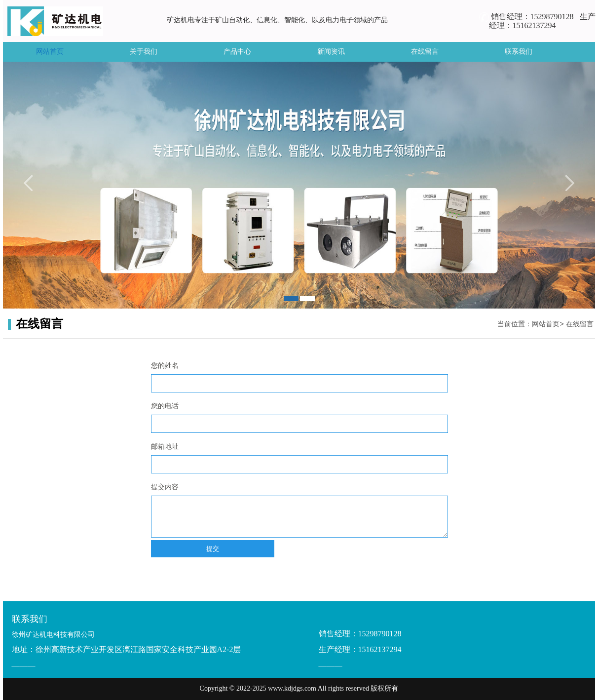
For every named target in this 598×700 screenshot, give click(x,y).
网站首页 (50, 52)
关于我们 (144, 52)
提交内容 (165, 487)
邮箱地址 (165, 447)
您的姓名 (165, 366)
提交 (213, 549)
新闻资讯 (331, 52)
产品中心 (237, 52)
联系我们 (519, 52)
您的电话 (165, 406)
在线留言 (425, 52)
